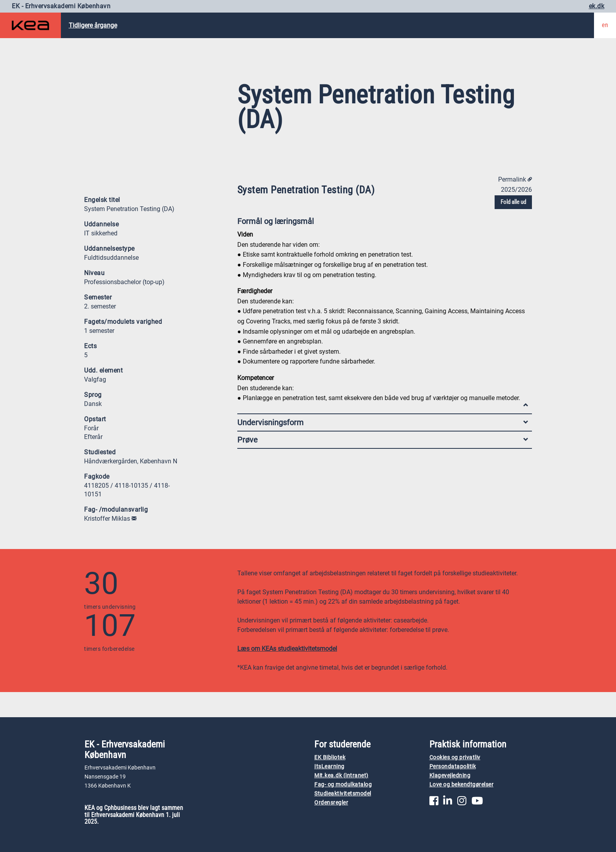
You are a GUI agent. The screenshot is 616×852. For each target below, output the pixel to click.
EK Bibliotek (330, 757)
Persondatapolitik (453, 767)
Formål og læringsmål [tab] (383, 223)
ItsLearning (329, 767)
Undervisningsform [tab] (383, 422)
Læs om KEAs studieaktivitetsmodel (287, 649)
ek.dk (597, 6)
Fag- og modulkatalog (343, 785)
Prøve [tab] (383, 440)
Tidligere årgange (93, 25)
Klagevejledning (450, 776)
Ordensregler (331, 803)
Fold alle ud (513, 202)
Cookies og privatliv (455, 757)
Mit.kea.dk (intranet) (341, 776)
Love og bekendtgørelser (462, 785)
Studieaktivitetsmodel (343, 794)
